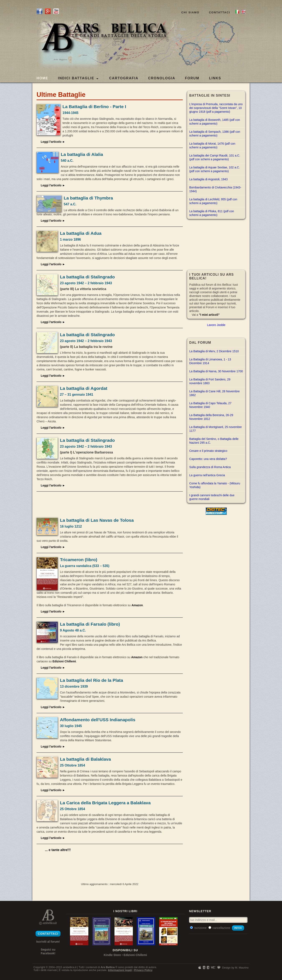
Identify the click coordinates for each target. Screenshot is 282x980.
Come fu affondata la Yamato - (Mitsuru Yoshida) (215, 485)
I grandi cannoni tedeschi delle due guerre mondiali (212, 497)
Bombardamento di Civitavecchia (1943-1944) (215, 189)
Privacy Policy (143, 970)
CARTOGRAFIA (124, 78)
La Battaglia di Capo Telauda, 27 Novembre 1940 (210, 405)
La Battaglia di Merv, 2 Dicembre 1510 (214, 351)
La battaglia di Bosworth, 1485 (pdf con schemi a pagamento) (215, 122)
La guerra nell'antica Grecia (207, 475)
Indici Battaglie (78, 78)
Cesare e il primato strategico (208, 451)
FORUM (192, 78)
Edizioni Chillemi (64, 661)
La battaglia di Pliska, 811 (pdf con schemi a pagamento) (212, 213)
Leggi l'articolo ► (53, 142)
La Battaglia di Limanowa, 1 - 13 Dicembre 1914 (210, 361)
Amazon (137, 605)
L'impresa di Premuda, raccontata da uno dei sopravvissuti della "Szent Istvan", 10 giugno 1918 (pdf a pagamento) (216, 108)
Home (42, 78)
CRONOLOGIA (162, 78)
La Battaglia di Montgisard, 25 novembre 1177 (215, 429)
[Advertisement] (110, 504)
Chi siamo (190, 12)
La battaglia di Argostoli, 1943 (208, 179)
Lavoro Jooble (216, 325)
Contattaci (220, 12)
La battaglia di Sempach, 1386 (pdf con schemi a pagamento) (215, 134)
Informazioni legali (120, 970)
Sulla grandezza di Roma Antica (210, 467)
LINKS (215, 78)
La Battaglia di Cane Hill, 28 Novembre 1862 (214, 393)
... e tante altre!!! (58, 850)
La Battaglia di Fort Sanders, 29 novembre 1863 (210, 381)
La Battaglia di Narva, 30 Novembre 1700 (216, 371)
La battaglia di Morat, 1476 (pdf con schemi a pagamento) (212, 145)
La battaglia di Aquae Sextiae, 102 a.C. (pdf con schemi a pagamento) (215, 169)
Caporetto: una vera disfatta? (208, 459)
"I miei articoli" (209, 315)
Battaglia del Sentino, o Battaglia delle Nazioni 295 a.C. (214, 441)
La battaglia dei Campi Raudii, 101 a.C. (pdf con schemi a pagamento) (215, 157)
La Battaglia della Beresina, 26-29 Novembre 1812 (211, 417)
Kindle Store (112, 955)
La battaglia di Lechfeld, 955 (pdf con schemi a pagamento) (213, 201)
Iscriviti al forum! (48, 942)
